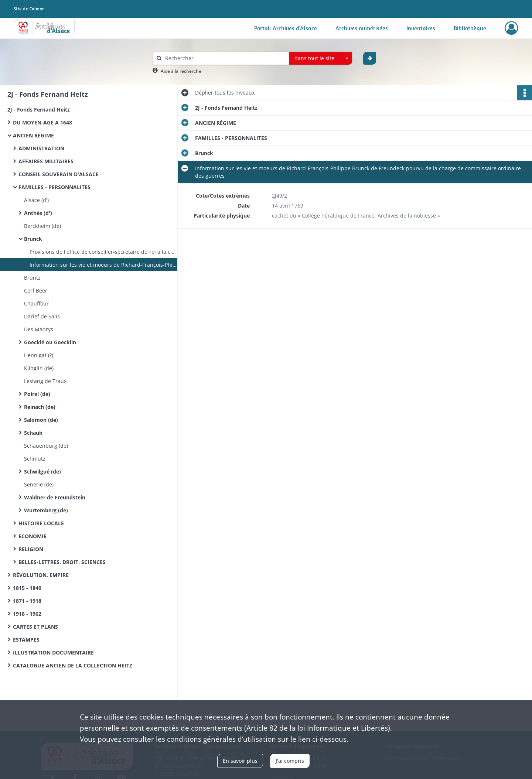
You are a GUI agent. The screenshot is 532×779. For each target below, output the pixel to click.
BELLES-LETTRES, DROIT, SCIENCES (62, 562)
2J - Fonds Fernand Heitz (39, 110)
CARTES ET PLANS (35, 627)
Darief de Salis (42, 316)
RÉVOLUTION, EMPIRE (41, 575)
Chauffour (36, 303)
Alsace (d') (36, 200)
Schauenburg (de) (46, 446)
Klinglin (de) (39, 368)
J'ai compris (290, 761)
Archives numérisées (362, 28)
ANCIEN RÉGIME (33, 135)
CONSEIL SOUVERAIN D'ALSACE (59, 174)
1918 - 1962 (27, 614)
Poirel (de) (37, 394)
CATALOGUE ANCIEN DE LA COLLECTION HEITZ (73, 665)
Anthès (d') (38, 213)
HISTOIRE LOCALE (41, 523)
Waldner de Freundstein (55, 497)
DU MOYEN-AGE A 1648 (42, 122)
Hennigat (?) (39, 355)
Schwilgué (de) (42, 471)
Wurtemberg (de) (46, 510)
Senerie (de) (39, 484)
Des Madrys (39, 329)
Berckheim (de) (42, 226)
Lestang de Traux (45, 381)
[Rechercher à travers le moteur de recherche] (225, 58)
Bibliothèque (470, 28)
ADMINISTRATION (41, 148)
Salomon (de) (41, 420)
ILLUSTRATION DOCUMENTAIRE (53, 652)
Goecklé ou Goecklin (50, 342)
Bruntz (32, 278)
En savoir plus (240, 761)
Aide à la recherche (181, 71)
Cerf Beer (36, 291)
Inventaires (421, 28)
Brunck (33, 239)
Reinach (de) (40, 407)
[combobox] (321, 58)
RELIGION (31, 549)
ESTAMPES (26, 640)
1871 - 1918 (27, 601)
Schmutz (35, 459)
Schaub (33, 433)
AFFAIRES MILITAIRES (46, 161)
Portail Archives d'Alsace (286, 28)
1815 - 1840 (27, 588)
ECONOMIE (33, 536)
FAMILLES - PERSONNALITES (54, 187)
